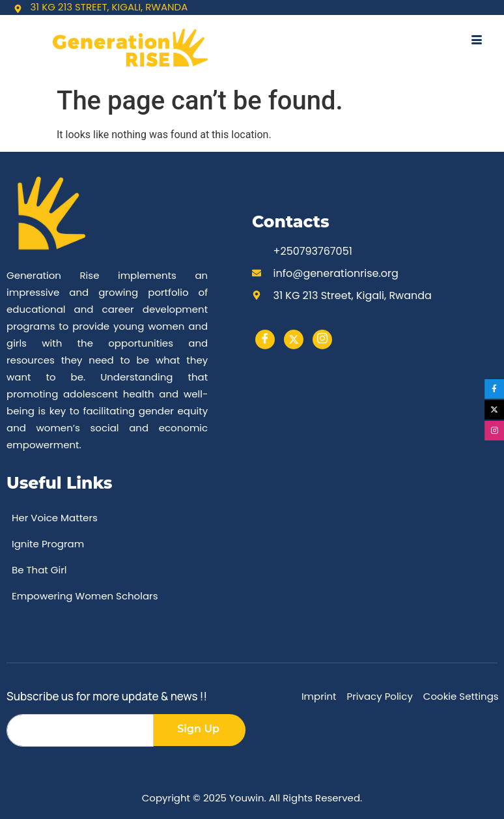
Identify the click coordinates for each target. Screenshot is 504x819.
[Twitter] (294, 339)
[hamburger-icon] (476, 41)
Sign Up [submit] (198, 729)
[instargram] (322, 339)
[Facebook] (265, 339)
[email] (80, 730)
